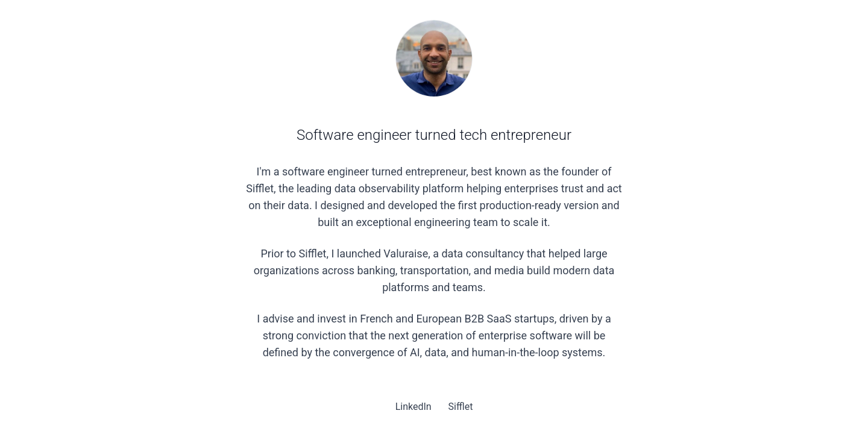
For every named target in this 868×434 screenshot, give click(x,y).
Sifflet (461, 407)
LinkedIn (415, 407)
